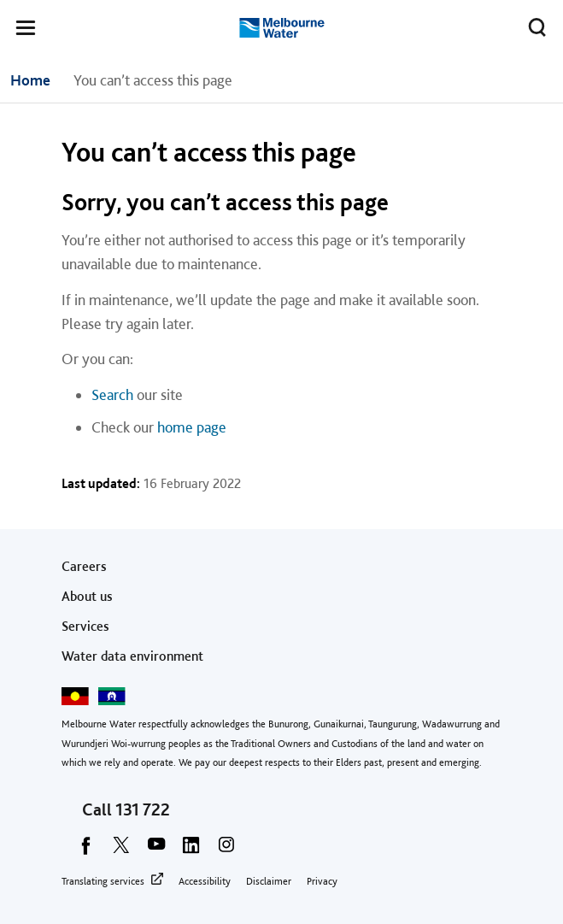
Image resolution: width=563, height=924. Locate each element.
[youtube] (156, 850)
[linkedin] (191, 850)
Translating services (103, 881)
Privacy (322, 881)
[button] (26, 31)
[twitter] (121, 850)
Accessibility (205, 881)
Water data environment (132, 656)
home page (192, 427)
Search (112, 394)
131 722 (143, 809)
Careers (84, 566)
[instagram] (226, 850)
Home (30, 80)
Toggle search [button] (533, 24)
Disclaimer (269, 881)
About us (87, 596)
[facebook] (86, 850)
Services (85, 626)
